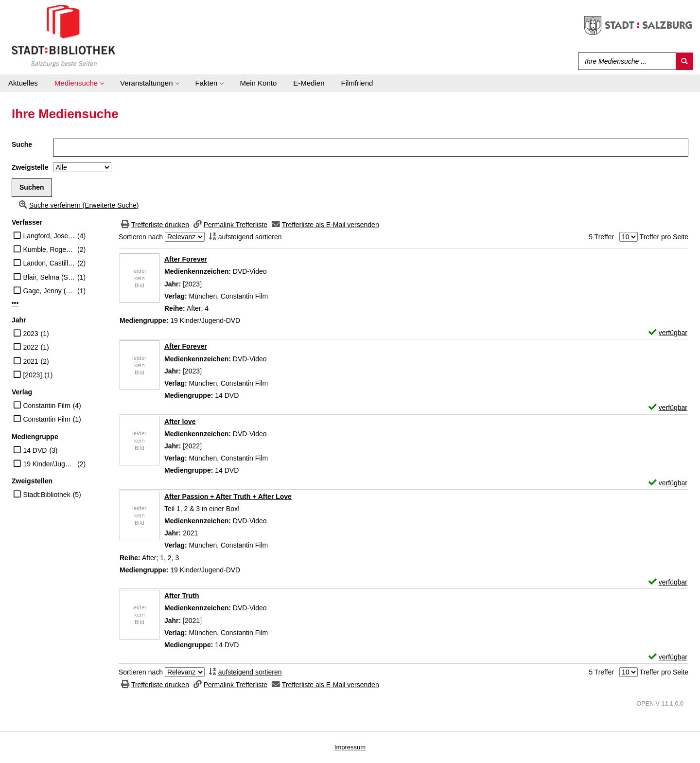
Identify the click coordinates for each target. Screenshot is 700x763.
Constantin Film (46, 406)
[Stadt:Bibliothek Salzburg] (63, 35)
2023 (30, 334)
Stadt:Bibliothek (46, 495)
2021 (30, 361)
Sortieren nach (141, 237)
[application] (79, 83)
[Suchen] (684, 61)
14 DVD (35, 450)
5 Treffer (601, 237)
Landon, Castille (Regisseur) (49, 263)
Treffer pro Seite (664, 237)
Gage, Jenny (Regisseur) (49, 291)
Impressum (350, 747)
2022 (30, 347)
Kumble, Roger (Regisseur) (49, 249)
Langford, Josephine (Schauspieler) (49, 236)
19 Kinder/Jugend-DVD (49, 464)
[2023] (32, 375)
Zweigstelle (30, 167)
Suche (22, 144)
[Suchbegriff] (625, 61)
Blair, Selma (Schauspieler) (49, 277)
